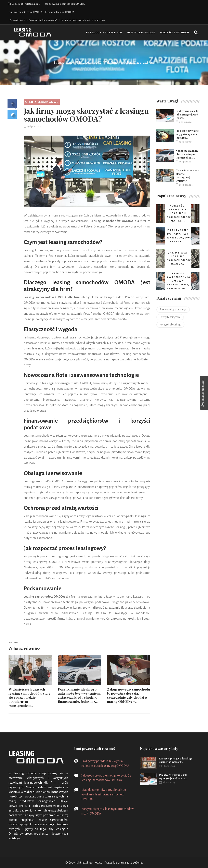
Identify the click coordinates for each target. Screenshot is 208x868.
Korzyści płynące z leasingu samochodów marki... (176, 760)
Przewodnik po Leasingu (104, 33)
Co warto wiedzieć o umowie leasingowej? (33, 20)
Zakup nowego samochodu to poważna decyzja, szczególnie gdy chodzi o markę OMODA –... (129, 695)
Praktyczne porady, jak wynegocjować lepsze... (187, 114)
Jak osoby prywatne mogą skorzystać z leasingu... (187, 134)
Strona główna (63, 63)
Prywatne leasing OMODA (60, 12)
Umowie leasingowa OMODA (26, 12)
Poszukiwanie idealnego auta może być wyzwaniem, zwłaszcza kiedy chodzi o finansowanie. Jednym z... (79, 695)
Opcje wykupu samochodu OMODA (65, 4)
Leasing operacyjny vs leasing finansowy (82, 20)
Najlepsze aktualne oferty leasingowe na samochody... (187, 154)
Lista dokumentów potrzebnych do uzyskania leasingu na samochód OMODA (104, 794)
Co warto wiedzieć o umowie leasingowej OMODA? (187, 176)
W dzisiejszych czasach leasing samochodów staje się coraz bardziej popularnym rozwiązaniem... (29, 697)
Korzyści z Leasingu (174, 33)
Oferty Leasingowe (141, 33)
